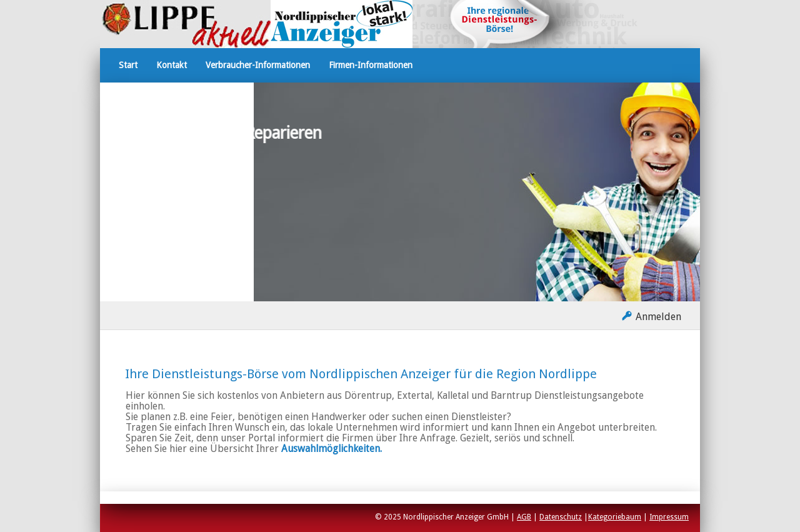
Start (128, 65)
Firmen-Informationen (371, 65)
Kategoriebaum (615, 517)
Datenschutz (561, 517)
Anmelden (658, 317)
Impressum (669, 517)
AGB (524, 517)
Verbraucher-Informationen (258, 65)
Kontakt (172, 65)
